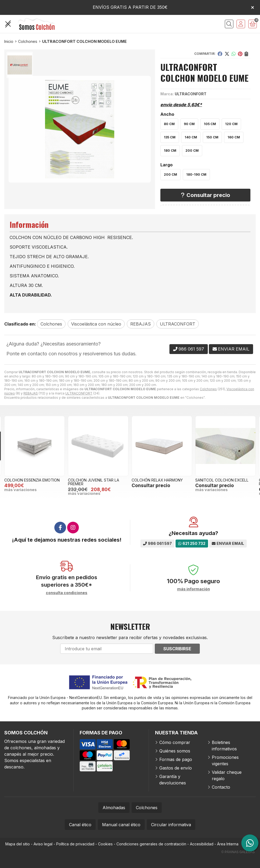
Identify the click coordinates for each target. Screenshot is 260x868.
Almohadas (114, 808)
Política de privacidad (75, 844)
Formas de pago (176, 759)
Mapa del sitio (18, 844)
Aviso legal (43, 844)
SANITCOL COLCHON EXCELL (222, 480)
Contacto (221, 787)
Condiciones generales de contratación (151, 844)
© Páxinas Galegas (238, 852)
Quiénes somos (175, 751)
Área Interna (228, 844)
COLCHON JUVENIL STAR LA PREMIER (94, 482)
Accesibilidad (202, 844)
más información (194, 589)
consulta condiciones (67, 593)
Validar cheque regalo (227, 775)
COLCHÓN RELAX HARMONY (157, 480)
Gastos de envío (176, 768)
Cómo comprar (175, 742)
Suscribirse (177, 649)
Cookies (105, 844)
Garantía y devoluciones (173, 780)
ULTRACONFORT (79, 393)
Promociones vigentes (225, 760)
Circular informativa (171, 825)
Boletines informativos (224, 746)
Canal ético (80, 825)
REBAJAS (31, 393)
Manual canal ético (121, 825)
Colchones (208, 389)
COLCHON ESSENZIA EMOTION (32, 480)
